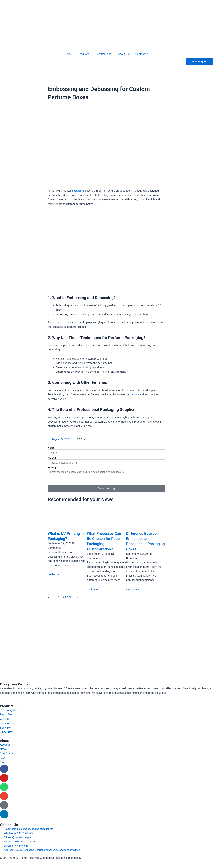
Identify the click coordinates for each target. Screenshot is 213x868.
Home (68, 54)
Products (84, 54)
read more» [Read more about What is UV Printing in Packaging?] (54, 574)
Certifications (103, 54)
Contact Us (142, 54)
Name (51, 448)
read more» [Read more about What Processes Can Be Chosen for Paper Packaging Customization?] (94, 589)
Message (52, 468)
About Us (123, 54)
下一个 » (74, 597)
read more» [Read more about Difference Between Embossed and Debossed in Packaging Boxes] (133, 589)
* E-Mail (52, 458)
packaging (78, 191)
